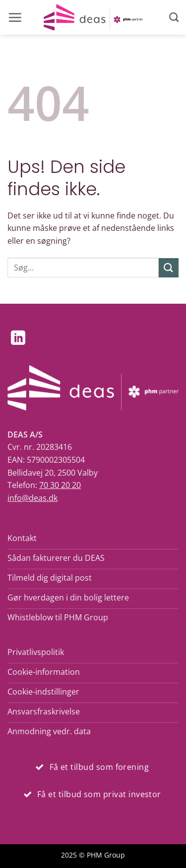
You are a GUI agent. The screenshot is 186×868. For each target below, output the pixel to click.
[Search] (174, 17)
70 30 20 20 (60, 485)
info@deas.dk (32, 498)
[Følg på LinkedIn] (18, 339)
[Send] (169, 268)
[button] (15, 17)
